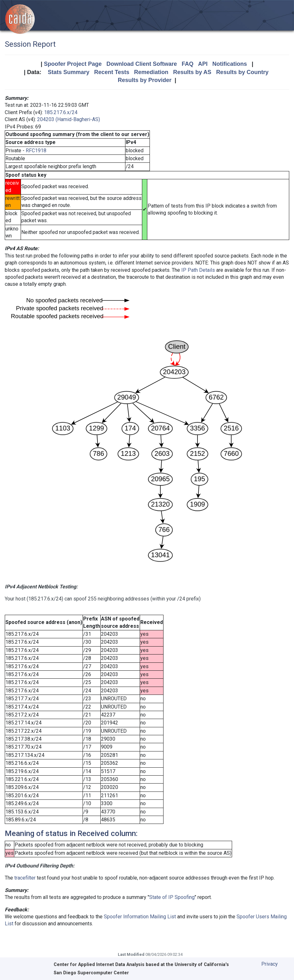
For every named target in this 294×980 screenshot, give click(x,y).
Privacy (270, 964)
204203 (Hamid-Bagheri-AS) (69, 119)
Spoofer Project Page (73, 64)
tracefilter (25, 878)
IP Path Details (198, 270)
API (203, 64)
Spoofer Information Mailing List (140, 917)
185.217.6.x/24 (61, 112)
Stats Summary (68, 72)
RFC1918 (36, 151)
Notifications (230, 64)
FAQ (187, 64)
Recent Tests (112, 72)
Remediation (151, 72)
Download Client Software (142, 64)
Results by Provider (145, 80)
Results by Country (242, 72)
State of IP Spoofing (172, 897)
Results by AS (192, 72)
